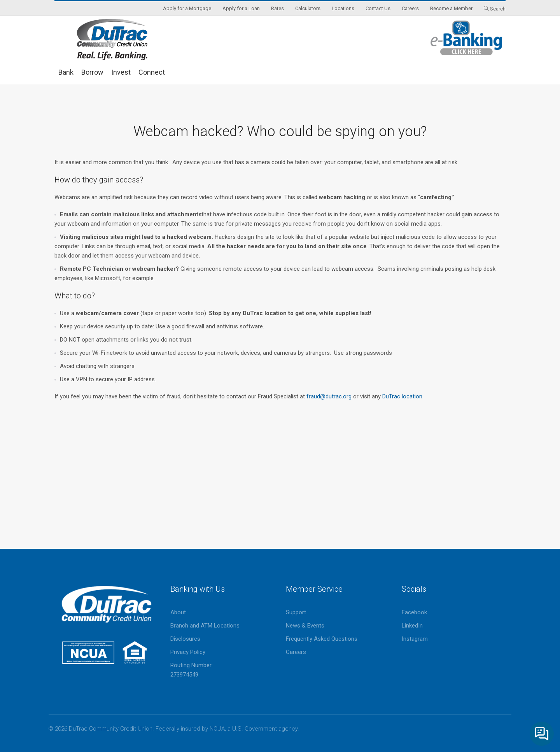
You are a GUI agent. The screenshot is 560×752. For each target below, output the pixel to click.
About (178, 612)
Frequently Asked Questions (322, 639)
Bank (66, 72)
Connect (152, 72)
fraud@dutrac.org (329, 396)
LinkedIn (412, 626)
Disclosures (185, 639)
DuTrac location (402, 396)
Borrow (92, 72)
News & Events (305, 626)
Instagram (415, 639)
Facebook (414, 612)
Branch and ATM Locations (205, 626)
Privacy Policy (188, 652)
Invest (121, 72)
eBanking (467, 38)
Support (296, 612)
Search (498, 9)
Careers (296, 652)
